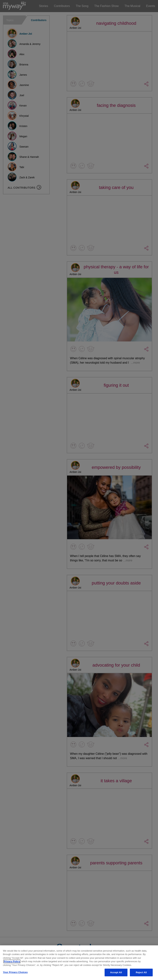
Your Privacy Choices (15, 972)
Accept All (116, 972)
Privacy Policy (12, 961)
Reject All (141, 972)
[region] (79, 963)
